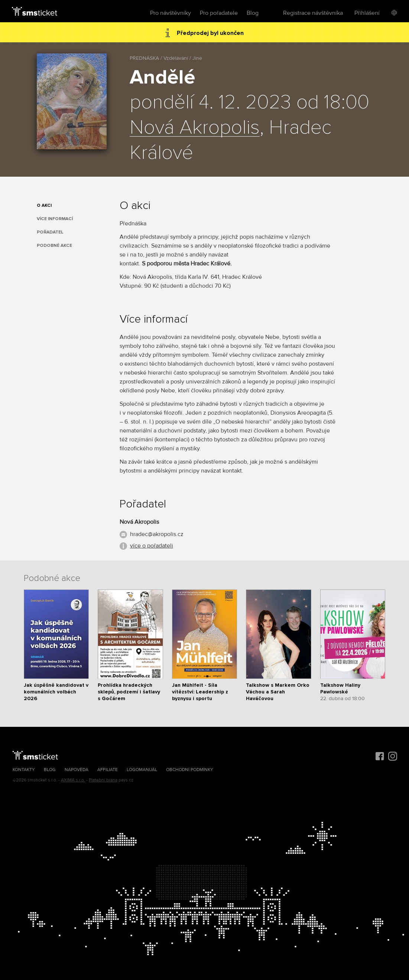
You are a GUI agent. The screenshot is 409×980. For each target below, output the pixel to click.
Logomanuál (142, 770)
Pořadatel (50, 232)
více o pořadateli (152, 546)
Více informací (55, 219)
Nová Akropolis (195, 128)
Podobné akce (54, 246)
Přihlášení (367, 13)
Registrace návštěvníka (313, 13)
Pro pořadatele (219, 13)
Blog (253, 13)
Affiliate (108, 770)
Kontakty (24, 770)
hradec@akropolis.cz (157, 534)
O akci (44, 205)
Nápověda (77, 770)
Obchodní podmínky (190, 770)
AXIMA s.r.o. (73, 780)
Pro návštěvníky (171, 13)
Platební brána (103, 780)
